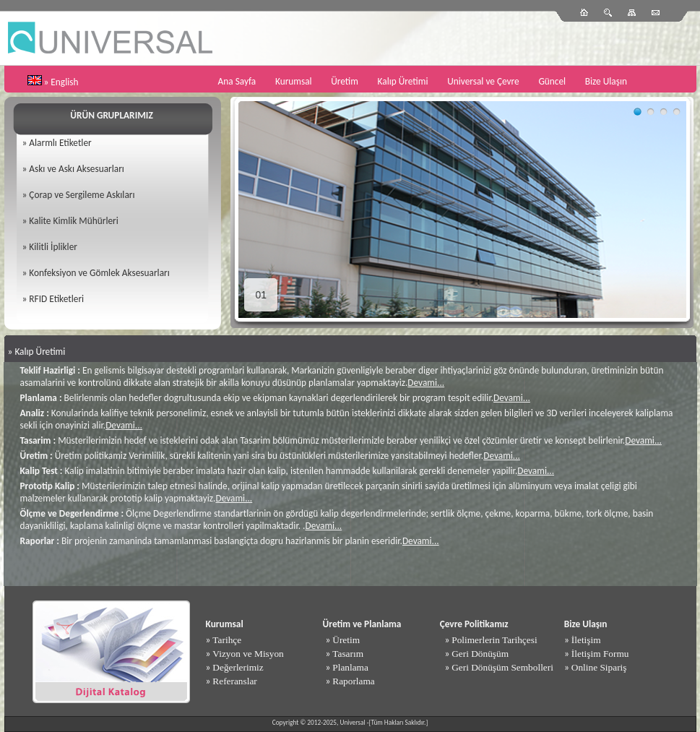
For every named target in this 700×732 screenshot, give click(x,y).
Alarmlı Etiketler (60, 143)
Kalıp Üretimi (403, 81)
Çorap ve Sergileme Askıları (82, 195)
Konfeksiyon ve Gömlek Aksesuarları (99, 273)
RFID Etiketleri (56, 299)
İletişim (586, 640)
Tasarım (348, 654)
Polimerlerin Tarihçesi (494, 640)
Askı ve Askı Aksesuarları (77, 169)
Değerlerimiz (238, 667)
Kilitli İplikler (53, 247)
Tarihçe (227, 640)
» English (61, 82)
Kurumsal (294, 81)
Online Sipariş (599, 667)
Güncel (552, 81)
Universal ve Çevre (483, 81)
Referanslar (234, 681)
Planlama (350, 667)
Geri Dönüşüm (480, 654)
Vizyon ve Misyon (248, 654)
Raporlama (353, 681)
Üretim (345, 81)
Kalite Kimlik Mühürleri (73, 221)
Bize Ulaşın (606, 81)
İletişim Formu (600, 654)
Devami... (426, 383)
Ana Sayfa (237, 81)
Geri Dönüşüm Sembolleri (502, 667)
